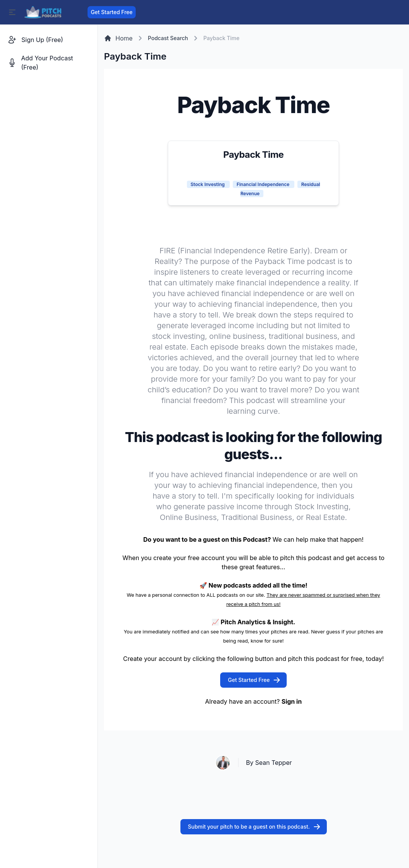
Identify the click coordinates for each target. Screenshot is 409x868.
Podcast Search (168, 38)
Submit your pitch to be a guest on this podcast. (254, 827)
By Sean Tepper (269, 763)
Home (118, 38)
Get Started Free (111, 12)
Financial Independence (264, 184)
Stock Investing (208, 184)
